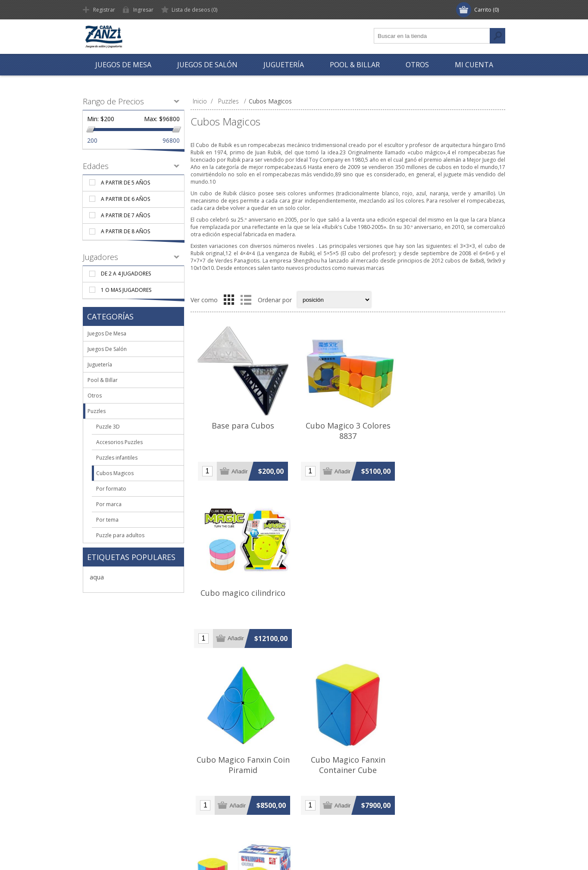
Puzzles (97, 411)
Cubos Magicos (115, 473)
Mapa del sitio (110, 809)
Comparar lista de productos (342, 809)
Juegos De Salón (107, 349)
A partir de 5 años (125, 183)
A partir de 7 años (125, 215)
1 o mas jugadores (126, 290)
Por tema (107, 520)
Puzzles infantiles (117, 458)
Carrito (206, 824)
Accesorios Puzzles (119, 442)
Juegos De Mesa (107, 333)
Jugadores (100, 257)
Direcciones (213, 781)
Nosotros (104, 767)
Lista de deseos (218, 809)
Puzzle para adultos (120, 535)
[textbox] (432, 36)
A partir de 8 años (125, 231)
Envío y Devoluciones (120, 781)
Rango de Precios (113, 101)
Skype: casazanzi (431, 809)
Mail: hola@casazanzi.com (444, 795)
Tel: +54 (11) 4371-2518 (441, 767)
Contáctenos (108, 824)
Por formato (111, 489)
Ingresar (143, 10)
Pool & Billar (103, 380)
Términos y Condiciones (124, 795)
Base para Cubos (243, 426)
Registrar (104, 10)
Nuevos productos (328, 795)
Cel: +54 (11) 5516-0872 (441, 781)
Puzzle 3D (108, 427)
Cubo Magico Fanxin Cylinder (453, 598)
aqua (97, 577)
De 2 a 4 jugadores (126, 274)
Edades (96, 166)
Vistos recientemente (331, 781)
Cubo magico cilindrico (453, 426)
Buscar (311, 767)
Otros (95, 396)
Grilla (229, 300)
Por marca (109, 504)
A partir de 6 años (125, 199)
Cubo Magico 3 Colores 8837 (348, 431)
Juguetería (100, 365)
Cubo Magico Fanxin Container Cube (348, 598)
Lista (246, 300)
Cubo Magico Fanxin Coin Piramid (243, 598)
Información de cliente (227, 767)
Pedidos (207, 795)
